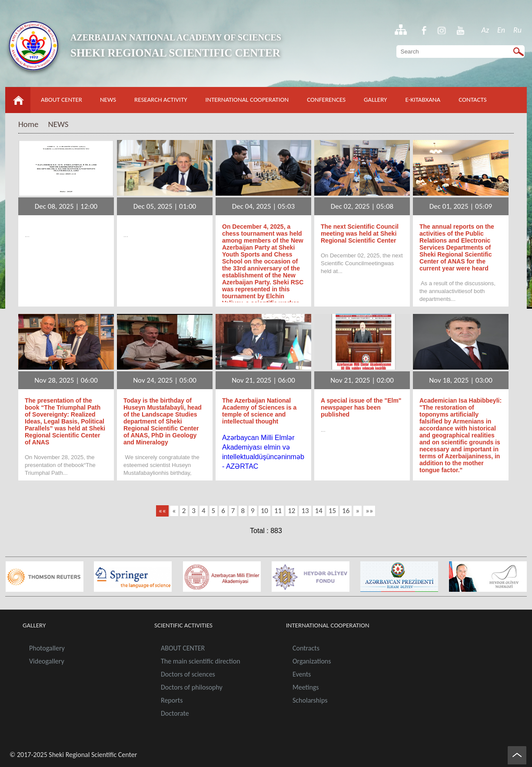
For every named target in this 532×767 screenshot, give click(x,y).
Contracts (306, 648)
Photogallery (47, 648)
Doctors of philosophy (192, 687)
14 (319, 511)
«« (162, 511)
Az (485, 30)
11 (278, 511)
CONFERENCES (326, 100)
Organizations (312, 661)
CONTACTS (472, 100)
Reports (172, 700)
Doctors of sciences (188, 674)
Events (302, 674)
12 (291, 511)
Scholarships (310, 700)
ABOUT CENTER (62, 100)
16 (346, 511)
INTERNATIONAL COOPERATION (247, 100)
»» (369, 511)
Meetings (306, 687)
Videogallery (47, 661)
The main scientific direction (201, 661)
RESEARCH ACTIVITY (161, 100)
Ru (517, 30)
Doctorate (175, 713)
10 (264, 511)
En (501, 30)
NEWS (108, 100)
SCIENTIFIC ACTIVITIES (183, 625)
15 (332, 511)
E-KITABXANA (423, 100)
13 (305, 511)
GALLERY (375, 100)
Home (28, 124)
